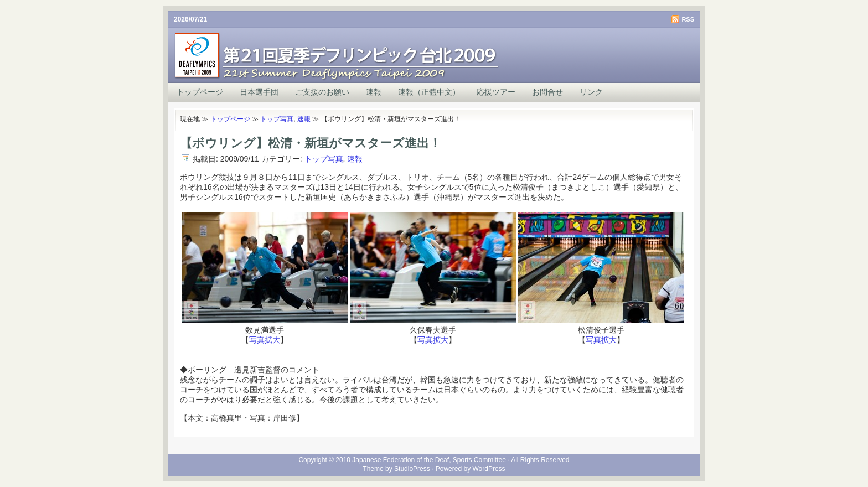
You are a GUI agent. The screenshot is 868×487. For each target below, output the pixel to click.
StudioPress (412, 469)
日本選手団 (259, 92)
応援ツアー (496, 92)
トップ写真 (277, 119)
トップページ (200, 92)
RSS (688, 19)
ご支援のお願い (322, 92)
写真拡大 (265, 340)
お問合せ (547, 92)
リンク (591, 92)
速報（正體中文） (429, 92)
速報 (374, 92)
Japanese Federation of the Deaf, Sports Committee (429, 460)
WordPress (489, 469)
